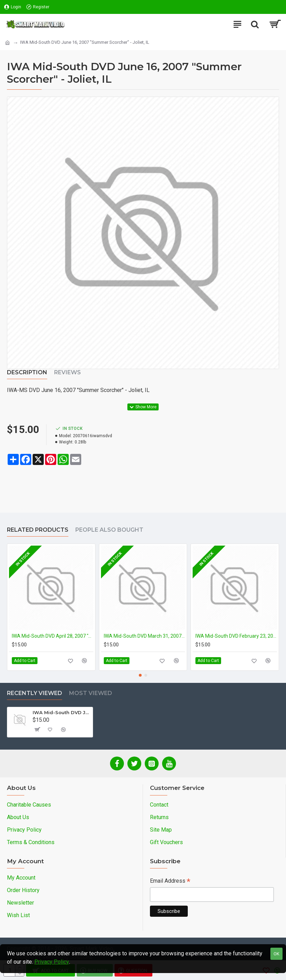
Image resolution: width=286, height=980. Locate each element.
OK (276, 954)
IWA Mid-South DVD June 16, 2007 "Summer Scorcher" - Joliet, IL (61, 712)
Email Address (170, 881)
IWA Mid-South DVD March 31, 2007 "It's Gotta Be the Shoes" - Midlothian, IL (145, 636)
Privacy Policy (52, 962)
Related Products (38, 530)
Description (27, 372)
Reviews (68, 372)
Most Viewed (91, 693)
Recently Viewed (35, 693)
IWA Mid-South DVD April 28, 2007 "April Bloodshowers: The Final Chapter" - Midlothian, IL (53, 636)
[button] (140, 675)
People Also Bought (109, 530)
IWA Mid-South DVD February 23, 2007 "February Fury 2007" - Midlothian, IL (236, 636)
